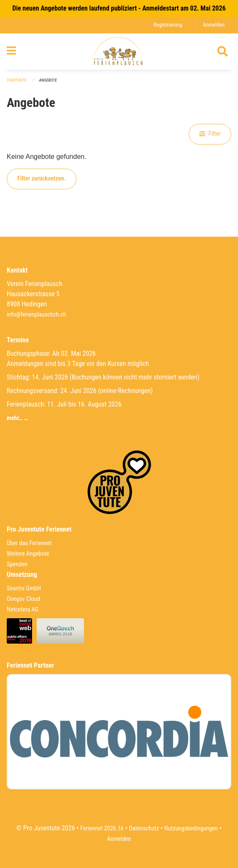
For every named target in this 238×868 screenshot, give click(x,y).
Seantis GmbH (24, 588)
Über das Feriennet (29, 543)
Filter (210, 134)
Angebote (48, 80)
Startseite (16, 80)
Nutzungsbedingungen (191, 828)
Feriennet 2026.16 (102, 828)
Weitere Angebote (28, 554)
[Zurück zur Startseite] (119, 52)
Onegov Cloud (23, 599)
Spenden (17, 564)
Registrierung (168, 25)
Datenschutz (144, 828)
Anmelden (214, 25)
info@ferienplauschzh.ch (37, 315)
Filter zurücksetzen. (42, 179)
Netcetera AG (23, 610)
